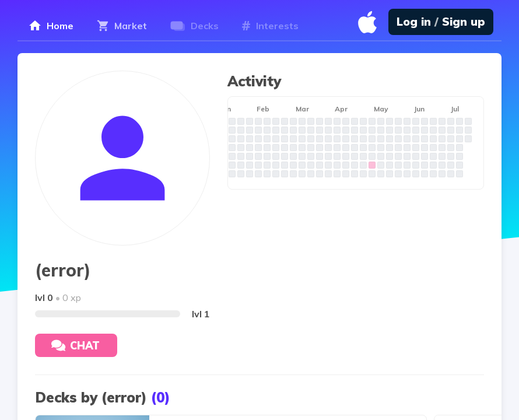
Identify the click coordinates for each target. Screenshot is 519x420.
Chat (76, 346)
